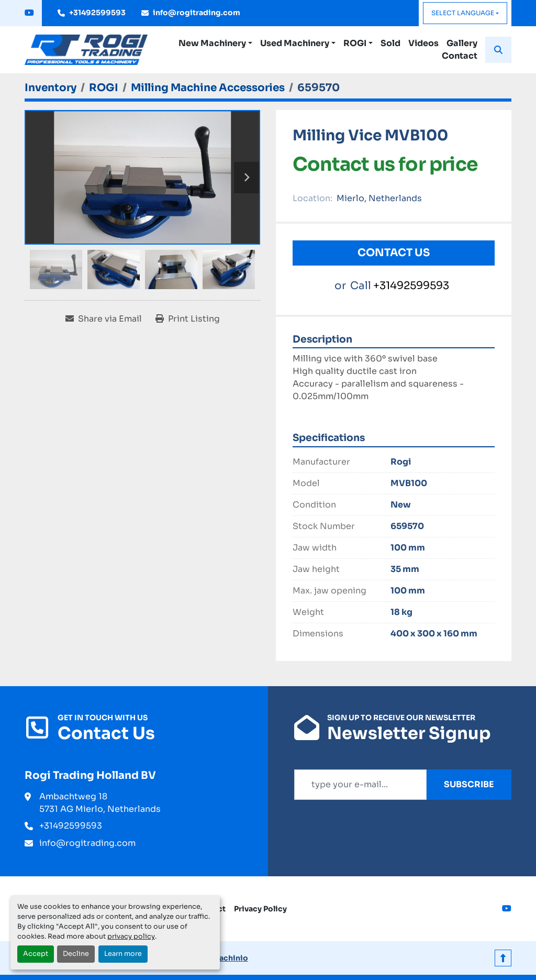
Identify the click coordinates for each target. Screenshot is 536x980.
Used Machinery (295, 43)
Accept (36, 954)
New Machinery (212, 43)
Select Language (463, 13)
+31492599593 (97, 13)
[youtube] (29, 13)
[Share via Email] (104, 319)
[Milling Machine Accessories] (208, 88)
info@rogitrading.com (197, 13)
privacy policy (131, 937)
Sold (390, 43)
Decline (76, 954)
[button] (215, 43)
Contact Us (394, 253)
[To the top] (503, 958)
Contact (460, 56)
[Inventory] (51, 88)
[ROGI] (104, 88)
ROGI (355, 43)
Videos (423, 43)
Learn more (123, 954)
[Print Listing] (188, 319)
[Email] (360, 785)
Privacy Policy (260, 909)
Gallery (462, 43)
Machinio (230, 958)
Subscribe (469, 784)
